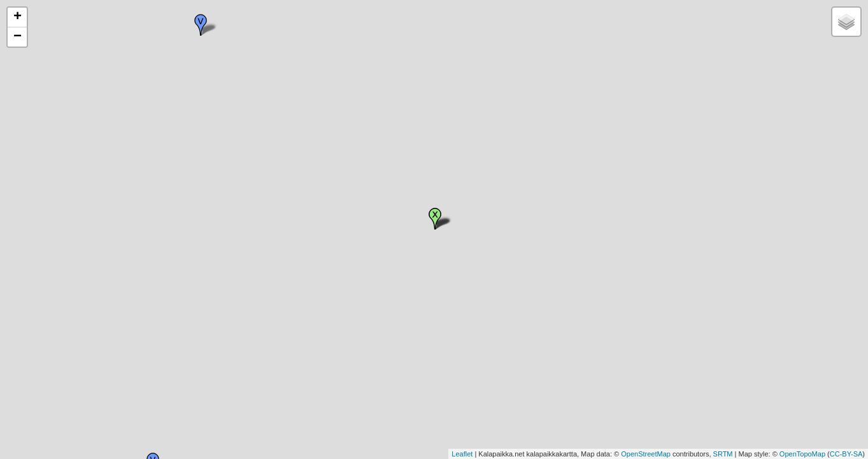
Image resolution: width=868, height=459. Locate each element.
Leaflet (462, 454)
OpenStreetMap (646, 454)
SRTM (723, 454)
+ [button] (18, 17)
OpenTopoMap (802, 454)
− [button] (18, 37)
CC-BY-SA (846, 454)
